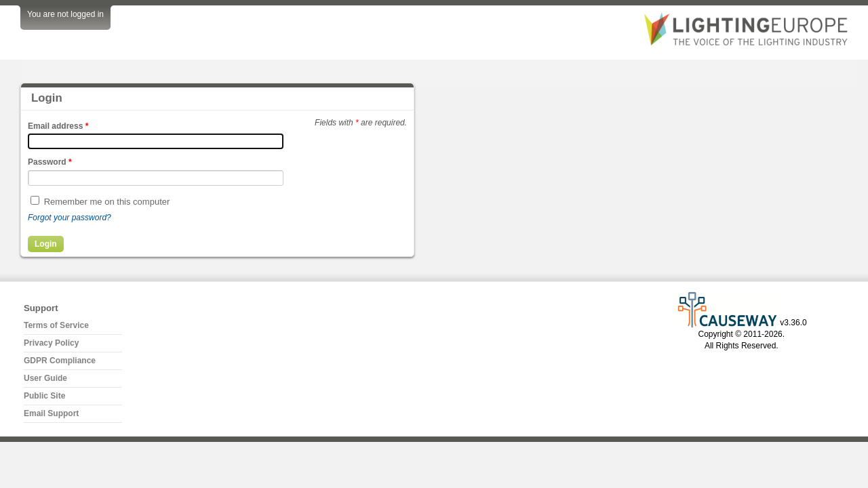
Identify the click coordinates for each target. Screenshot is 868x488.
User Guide (45, 378)
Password (50, 162)
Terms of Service (56, 325)
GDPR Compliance (60, 361)
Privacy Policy (51, 343)
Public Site (44, 396)
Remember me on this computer (107, 202)
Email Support (51, 413)
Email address (58, 126)
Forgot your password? (70, 218)
